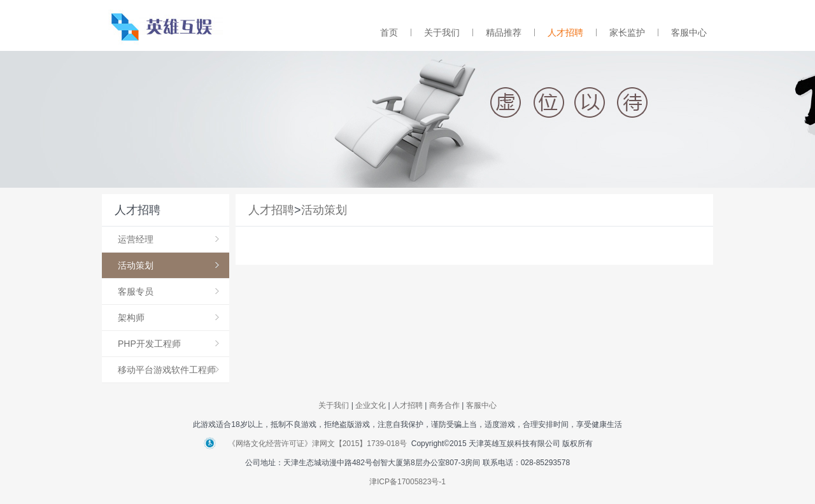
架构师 (169, 318)
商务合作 (444, 405)
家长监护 (627, 32)
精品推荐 (504, 32)
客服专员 (169, 291)
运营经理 (169, 239)
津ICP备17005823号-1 (407, 482)
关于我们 (442, 32)
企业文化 (371, 405)
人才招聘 (565, 32)
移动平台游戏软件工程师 (169, 370)
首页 (389, 32)
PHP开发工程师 (169, 344)
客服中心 (689, 32)
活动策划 (169, 265)
